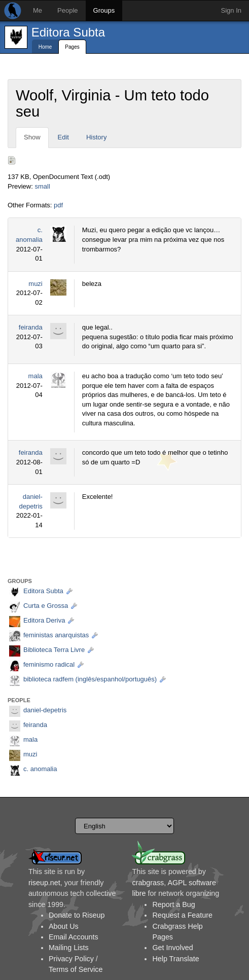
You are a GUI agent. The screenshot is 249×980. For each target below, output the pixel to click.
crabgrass (148, 883)
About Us (64, 926)
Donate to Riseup (77, 915)
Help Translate (175, 959)
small (42, 186)
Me (38, 10)
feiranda (31, 327)
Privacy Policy (71, 959)
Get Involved (172, 948)
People (67, 10)
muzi (35, 284)
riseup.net (44, 883)
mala (35, 376)
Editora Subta (68, 32)
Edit (63, 137)
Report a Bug (173, 904)
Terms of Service (76, 969)
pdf (58, 205)
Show (32, 137)
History (96, 137)
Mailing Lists (69, 948)
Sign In (231, 10)
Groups (104, 10)
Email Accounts (74, 937)
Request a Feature (182, 915)
